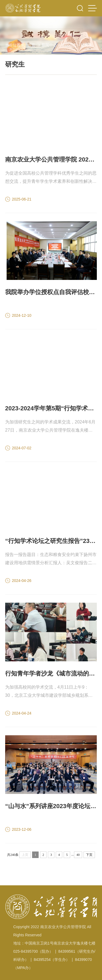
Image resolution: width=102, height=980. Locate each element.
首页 (31, 45)
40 (78, 855)
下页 (89, 855)
